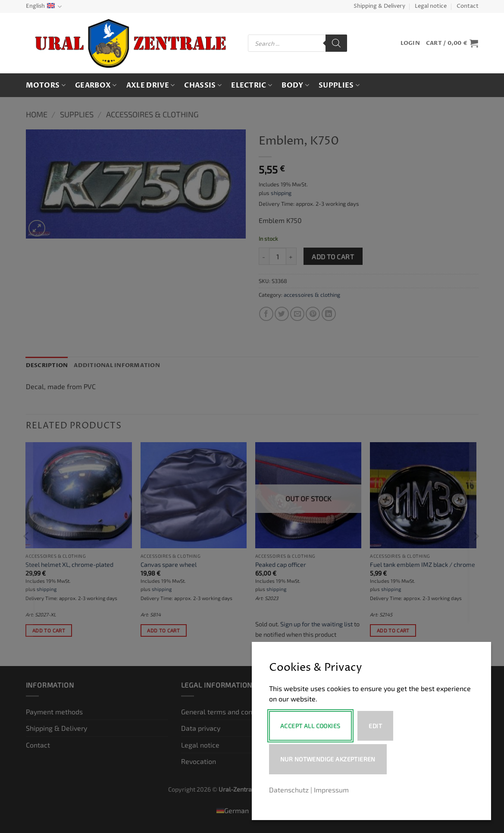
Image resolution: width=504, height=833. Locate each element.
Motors (46, 85)
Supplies (339, 85)
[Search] (336, 43)
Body (295, 85)
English (44, 7)
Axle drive (151, 85)
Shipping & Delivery (379, 6)
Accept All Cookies (310, 726)
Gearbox (96, 85)
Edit (376, 726)
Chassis (203, 85)
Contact (468, 6)
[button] (410, 43)
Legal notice (431, 6)
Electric (252, 85)
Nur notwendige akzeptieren (328, 759)
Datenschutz (289, 790)
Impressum (331, 790)
